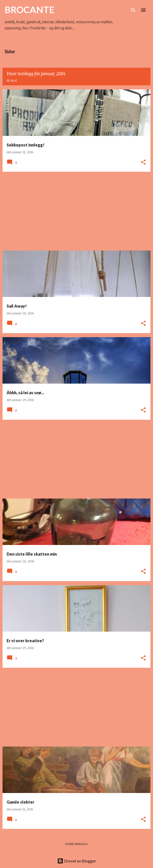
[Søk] (133, 10)
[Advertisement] (76, 211)
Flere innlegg (76, 844)
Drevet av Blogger (77, 861)
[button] (143, 163)
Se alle (12, 80)
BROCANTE (30, 10)
